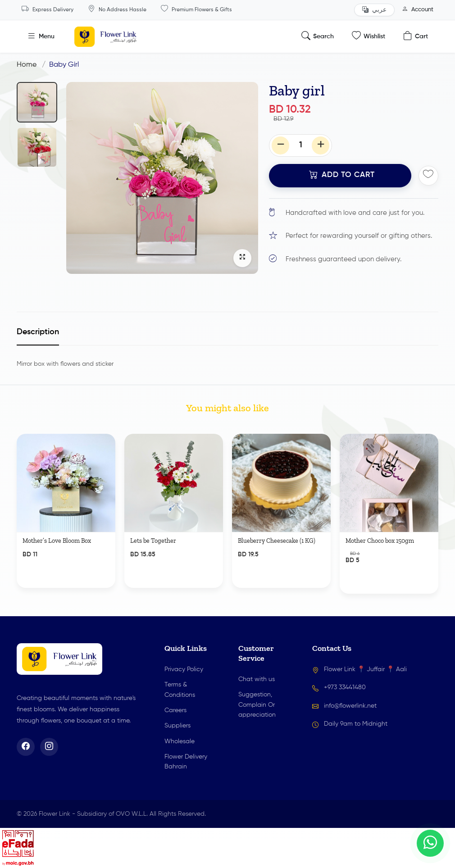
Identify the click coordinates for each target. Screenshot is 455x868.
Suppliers (177, 726)
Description (38, 332)
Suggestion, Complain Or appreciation (257, 705)
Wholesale (180, 741)
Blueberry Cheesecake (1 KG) (277, 559)
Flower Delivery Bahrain (186, 762)
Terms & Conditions (180, 690)
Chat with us (257, 679)
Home (27, 65)
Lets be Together (153, 559)
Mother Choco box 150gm (380, 559)
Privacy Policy (184, 669)
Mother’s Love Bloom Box (57, 559)
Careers (175, 710)
